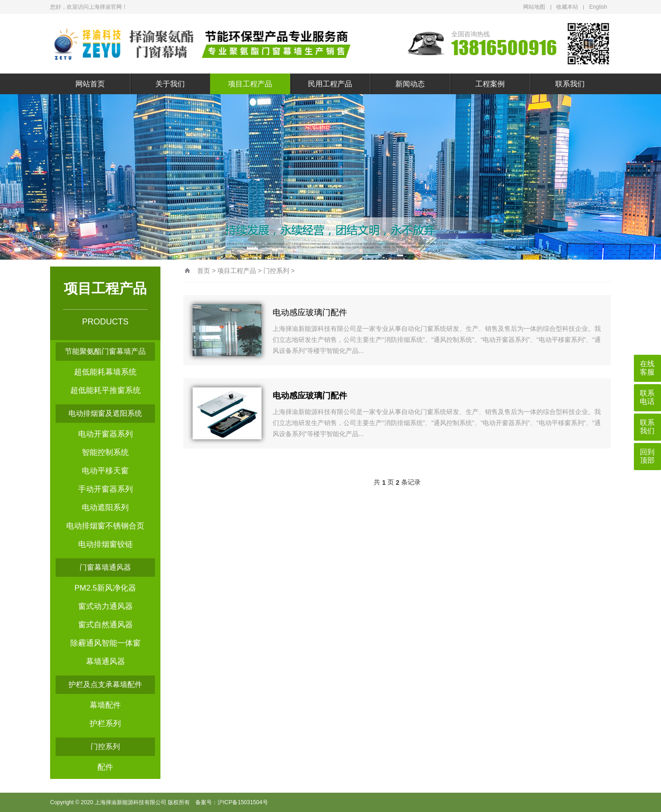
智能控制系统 (105, 452)
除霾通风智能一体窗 (105, 643)
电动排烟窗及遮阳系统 (105, 413)
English (598, 7)
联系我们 (570, 84)
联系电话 (647, 397)
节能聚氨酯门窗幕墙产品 (105, 351)
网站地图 (534, 7)
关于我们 (170, 84)
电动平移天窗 (105, 471)
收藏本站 (567, 7)
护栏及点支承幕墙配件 (105, 684)
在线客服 (647, 368)
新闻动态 (410, 84)
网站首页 (90, 84)
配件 (105, 767)
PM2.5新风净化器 (105, 588)
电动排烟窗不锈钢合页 (105, 526)
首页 (204, 271)
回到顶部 (647, 456)
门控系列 (105, 747)
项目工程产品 (250, 84)
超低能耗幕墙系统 (105, 372)
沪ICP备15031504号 (242, 802)
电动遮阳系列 (105, 508)
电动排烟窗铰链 (105, 544)
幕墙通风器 (105, 662)
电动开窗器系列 (105, 434)
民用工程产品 (330, 84)
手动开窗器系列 (105, 489)
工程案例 (490, 84)
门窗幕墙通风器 (105, 567)
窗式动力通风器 (105, 606)
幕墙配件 (105, 705)
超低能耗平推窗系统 (105, 390)
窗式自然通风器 (105, 625)
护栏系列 (105, 724)
